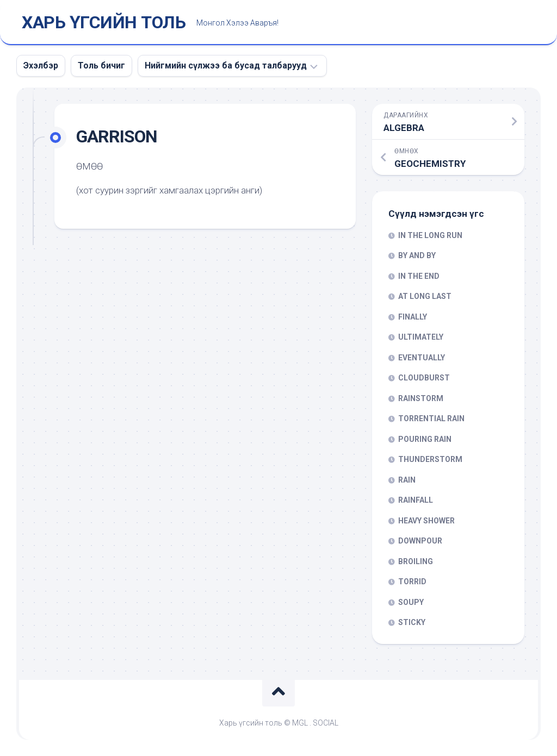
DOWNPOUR (420, 541)
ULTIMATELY (421, 337)
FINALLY (413, 317)
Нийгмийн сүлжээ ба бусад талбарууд (226, 65)
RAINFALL (416, 500)
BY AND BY (417, 255)
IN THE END (419, 276)
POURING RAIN (425, 439)
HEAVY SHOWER (426, 521)
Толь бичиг (101, 65)
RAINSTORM (421, 398)
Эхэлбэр (41, 65)
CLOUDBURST (424, 378)
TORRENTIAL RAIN (431, 418)
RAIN (407, 480)
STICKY (412, 622)
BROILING (416, 561)
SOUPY (411, 602)
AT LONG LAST (425, 296)
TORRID (412, 582)
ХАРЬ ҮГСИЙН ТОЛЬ (104, 22)
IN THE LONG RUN (430, 235)
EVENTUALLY (422, 358)
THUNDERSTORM (430, 459)
